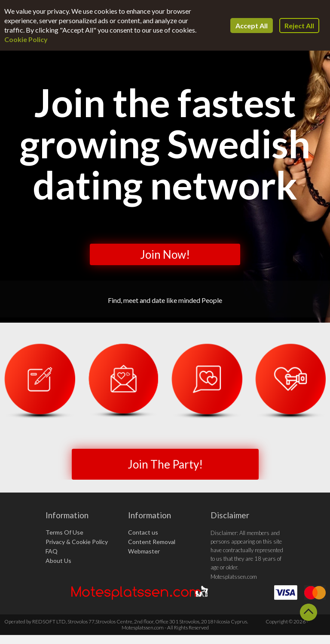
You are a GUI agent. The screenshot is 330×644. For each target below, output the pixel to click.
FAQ (52, 551)
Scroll (309, 612)
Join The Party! (165, 464)
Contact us (143, 532)
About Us (58, 561)
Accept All (252, 26)
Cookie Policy (26, 39)
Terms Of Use (64, 532)
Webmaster (144, 551)
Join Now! (165, 254)
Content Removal (152, 542)
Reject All (299, 26)
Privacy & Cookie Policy (77, 542)
